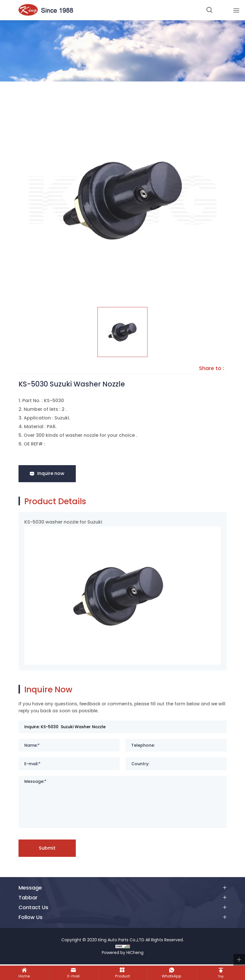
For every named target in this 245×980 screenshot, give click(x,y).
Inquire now (52, 474)
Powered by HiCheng (123, 954)
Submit (49, 849)
